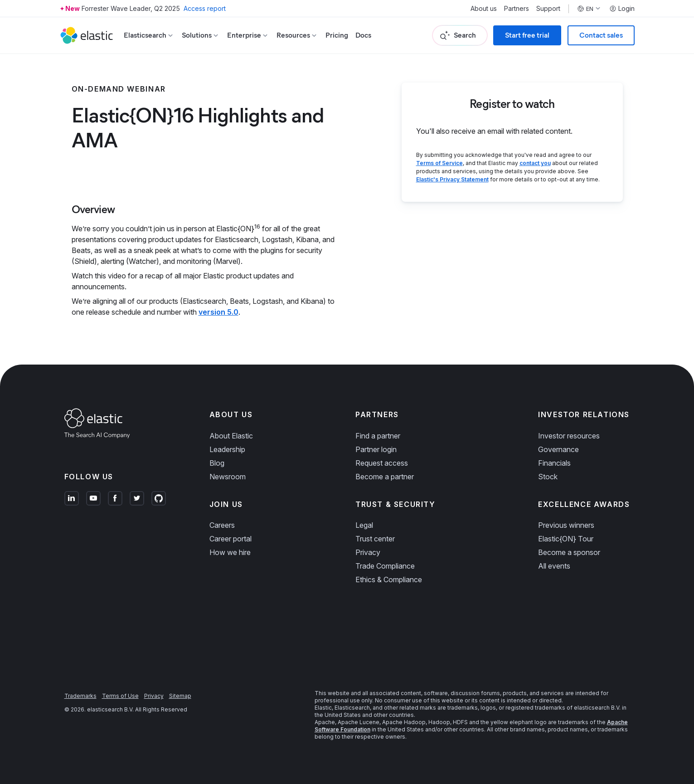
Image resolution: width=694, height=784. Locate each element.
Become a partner (385, 477)
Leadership (227, 449)
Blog (217, 463)
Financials (554, 463)
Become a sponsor (569, 552)
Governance (558, 449)
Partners (517, 9)
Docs (363, 35)
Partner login (376, 449)
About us (484, 9)
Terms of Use (120, 696)
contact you (535, 163)
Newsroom (228, 477)
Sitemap (180, 696)
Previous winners (566, 525)
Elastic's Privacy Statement (452, 179)
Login (622, 9)
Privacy (368, 552)
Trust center (375, 539)
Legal (364, 525)
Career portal (231, 539)
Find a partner (378, 436)
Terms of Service (439, 163)
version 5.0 (218, 312)
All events (554, 566)
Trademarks (80, 696)
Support (548, 9)
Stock (548, 477)
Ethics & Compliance (389, 579)
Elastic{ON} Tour (566, 539)
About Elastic (231, 436)
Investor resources (569, 436)
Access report (205, 8)
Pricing (337, 35)
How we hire (230, 552)
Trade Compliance (385, 566)
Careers (222, 525)
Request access (382, 463)
